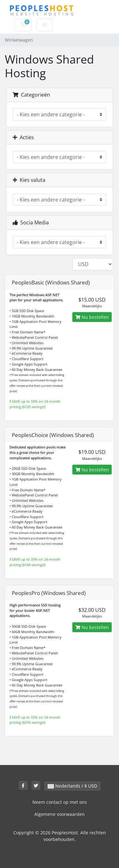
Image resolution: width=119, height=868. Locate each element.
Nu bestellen (92, 317)
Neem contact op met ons (60, 802)
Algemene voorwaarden (60, 814)
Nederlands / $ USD (72, 786)
